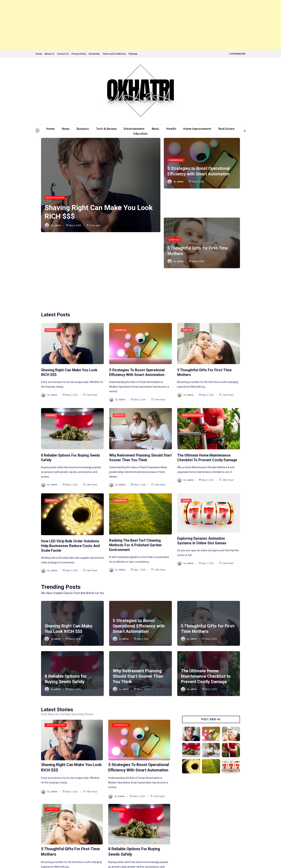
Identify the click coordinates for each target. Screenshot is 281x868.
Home (39, 54)
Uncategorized (55, 198)
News (66, 129)
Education (140, 133)
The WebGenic (237, 859)
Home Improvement (197, 129)
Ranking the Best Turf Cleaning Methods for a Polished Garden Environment (135, 484)
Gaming (186, 440)
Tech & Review (106, 129)
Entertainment (134, 129)
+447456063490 (237, 54)
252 (116, 835)
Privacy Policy (79, 54)
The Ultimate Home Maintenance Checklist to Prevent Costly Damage (206, 615)
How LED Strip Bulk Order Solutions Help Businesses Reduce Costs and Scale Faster (70, 485)
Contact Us (63, 54)
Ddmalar (41, 859)
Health (171, 129)
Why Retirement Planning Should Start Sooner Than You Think (138, 615)
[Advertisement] (108, 25)
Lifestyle (174, 205)
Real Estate (227, 129)
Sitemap (133, 54)
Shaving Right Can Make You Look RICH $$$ (93, 212)
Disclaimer (94, 54)
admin (58, 226)
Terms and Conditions (114, 54)
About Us (49, 54)
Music (156, 129)
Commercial (176, 156)
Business (83, 129)
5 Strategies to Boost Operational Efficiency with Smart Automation (139, 565)
